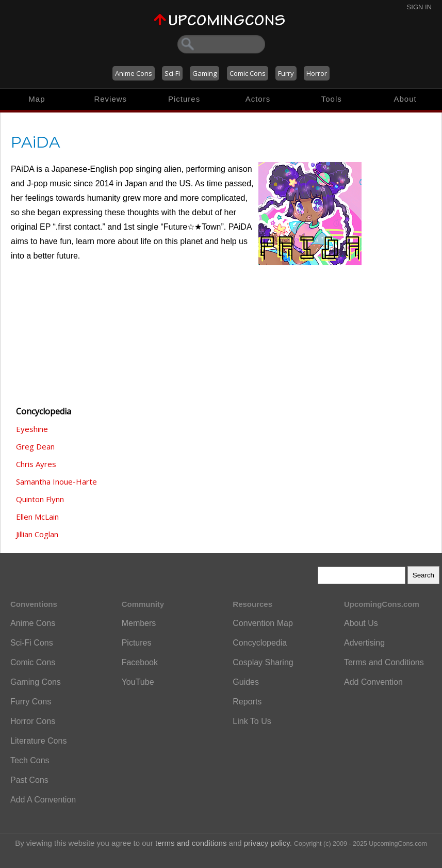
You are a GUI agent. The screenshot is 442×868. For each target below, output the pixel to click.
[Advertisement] (62, 340)
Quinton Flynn (40, 499)
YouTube (138, 682)
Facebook (140, 662)
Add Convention (373, 682)
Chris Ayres (36, 464)
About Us (361, 623)
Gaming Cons (36, 682)
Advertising (364, 643)
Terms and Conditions (384, 662)
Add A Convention (43, 800)
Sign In (419, 7)
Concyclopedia (260, 643)
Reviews (110, 99)
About (405, 99)
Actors (258, 99)
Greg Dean (35, 446)
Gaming (204, 73)
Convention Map (263, 623)
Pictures (184, 99)
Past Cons (29, 780)
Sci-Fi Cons (32, 643)
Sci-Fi (172, 73)
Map (37, 99)
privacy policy (267, 843)
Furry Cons (31, 702)
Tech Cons (30, 760)
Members (139, 623)
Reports (247, 702)
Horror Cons (33, 721)
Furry (286, 73)
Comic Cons (248, 73)
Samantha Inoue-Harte (56, 481)
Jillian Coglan (37, 534)
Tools (332, 99)
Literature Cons (38, 741)
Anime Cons (134, 73)
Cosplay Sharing (263, 662)
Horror (317, 73)
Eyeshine (32, 429)
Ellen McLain (37, 517)
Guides (246, 682)
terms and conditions (191, 843)
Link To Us (252, 721)
